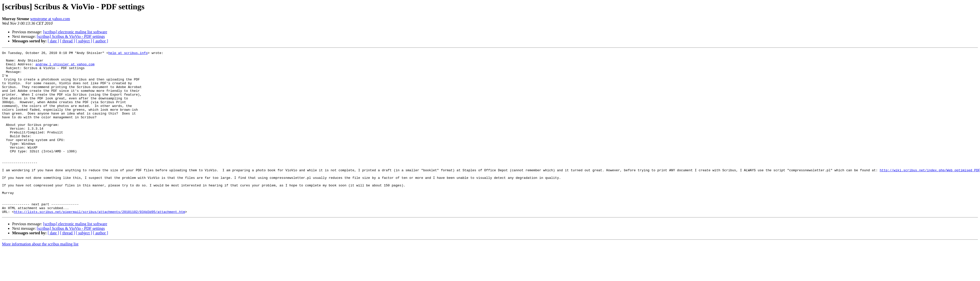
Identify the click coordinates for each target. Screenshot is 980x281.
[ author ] (101, 41)
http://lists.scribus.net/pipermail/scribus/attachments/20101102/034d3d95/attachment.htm (100, 244)
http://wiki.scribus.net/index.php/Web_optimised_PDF (930, 194)
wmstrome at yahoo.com (50, 19)
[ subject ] (84, 41)
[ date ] (53, 41)
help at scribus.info (128, 53)
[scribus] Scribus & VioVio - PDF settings (71, 36)
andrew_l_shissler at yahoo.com (65, 67)
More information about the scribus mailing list (40, 277)
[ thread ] (67, 41)
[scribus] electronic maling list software (75, 32)
